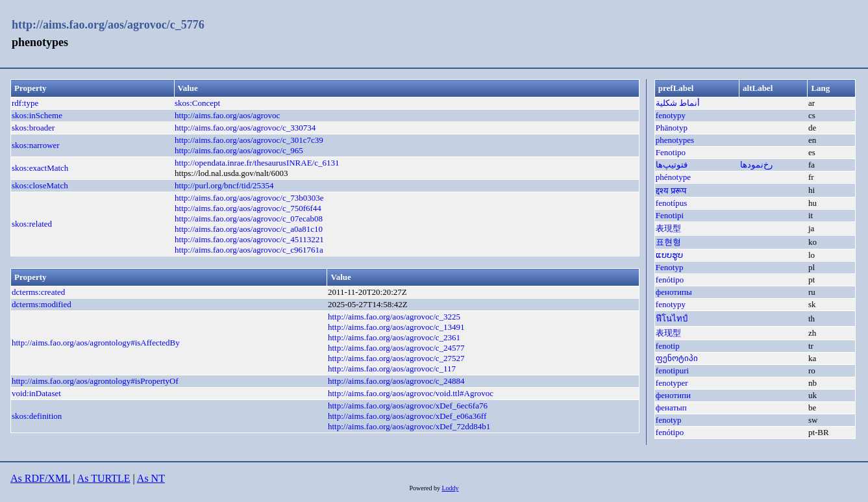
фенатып (671, 408)
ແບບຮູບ (669, 255)
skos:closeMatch (40, 185)
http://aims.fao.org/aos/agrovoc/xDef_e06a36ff (407, 416)
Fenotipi (670, 215)
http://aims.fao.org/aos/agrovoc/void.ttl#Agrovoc (411, 393)
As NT (151, 478)
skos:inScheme (37, 115)
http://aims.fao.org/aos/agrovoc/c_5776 (108, 25)
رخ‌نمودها (756, 165)
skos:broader (33, 128)
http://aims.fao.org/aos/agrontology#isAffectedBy (96, 343)
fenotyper (672, 383)
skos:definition (37, 416)
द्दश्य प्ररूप (671, 191)
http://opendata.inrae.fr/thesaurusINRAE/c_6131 (257, 163)
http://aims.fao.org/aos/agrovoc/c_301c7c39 (249, 140)
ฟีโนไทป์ (672, 319)
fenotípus (671, 203)
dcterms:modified (42, 304)
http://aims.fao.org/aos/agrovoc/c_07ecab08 (249, 219)
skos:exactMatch (40, 168)
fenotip (668, 346)
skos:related (32, 224)
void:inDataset (36, 393)
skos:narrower (36, 145)
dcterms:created (38, 292)
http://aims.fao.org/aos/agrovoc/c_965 (239, 150)
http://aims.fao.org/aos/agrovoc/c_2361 (394, 337)
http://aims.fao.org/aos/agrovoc (227, 115)
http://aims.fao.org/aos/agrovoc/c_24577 (396, 348)
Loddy (450, 488)
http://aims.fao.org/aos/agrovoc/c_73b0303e (249, 198)
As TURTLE (104, 478)
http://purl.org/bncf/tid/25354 (224, 185)
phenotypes (675, 140)
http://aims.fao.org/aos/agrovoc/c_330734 (245, 128)
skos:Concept (197, 103)
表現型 (668, 228)
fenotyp (669, 420)
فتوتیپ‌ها (672, 165)
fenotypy (671, 115)
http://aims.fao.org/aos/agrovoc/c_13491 (396, 327)
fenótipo (670, 280)
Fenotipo (671, 152)
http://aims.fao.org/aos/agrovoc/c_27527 (396, 358)
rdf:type (25, 103)
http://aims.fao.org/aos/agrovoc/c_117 (392, 369)
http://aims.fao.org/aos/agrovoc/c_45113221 (249, 239)
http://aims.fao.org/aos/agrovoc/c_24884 (396, 381)
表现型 (668, 333)
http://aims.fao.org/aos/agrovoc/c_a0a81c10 (249, 229)
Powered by (425, 488)
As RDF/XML (40, 478)
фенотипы (674, 292)
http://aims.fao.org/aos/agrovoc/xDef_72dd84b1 (409, 426)
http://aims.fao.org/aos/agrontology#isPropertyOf (95, 381)
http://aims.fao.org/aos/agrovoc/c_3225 (394, 317)
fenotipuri (672, 370)
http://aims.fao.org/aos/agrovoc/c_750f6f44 (248, 208)
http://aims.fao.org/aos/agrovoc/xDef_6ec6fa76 (408, 406)
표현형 (668, 242)
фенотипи (673, 395)
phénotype (673, 177)
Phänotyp (672, 128)
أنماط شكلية (678, 103)
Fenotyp (670, 267)
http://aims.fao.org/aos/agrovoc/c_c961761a (249, 250)
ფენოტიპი (677, 358)
